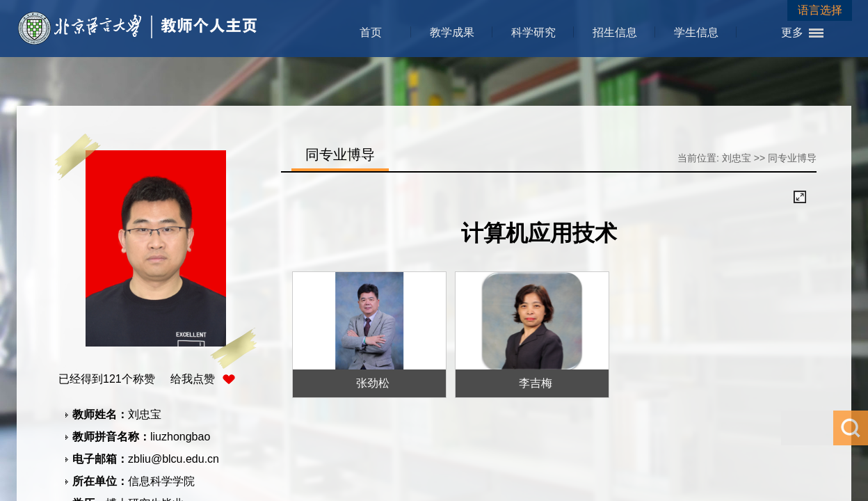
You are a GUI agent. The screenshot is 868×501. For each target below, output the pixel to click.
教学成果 (452, 32)
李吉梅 (536, 383)
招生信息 (615, 32)
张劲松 (373, 383)
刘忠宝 (737, 158)
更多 (792, 32)
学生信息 (696, 32)
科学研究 (533, 32)
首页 (371, 32)
